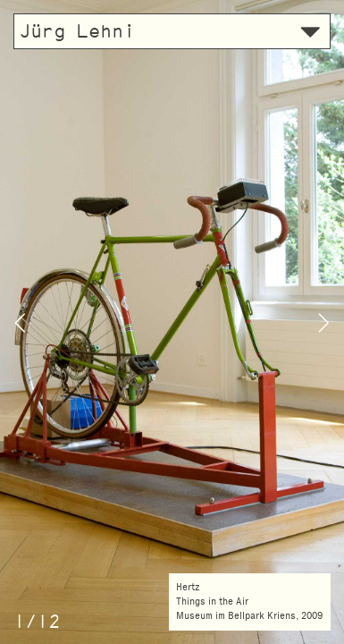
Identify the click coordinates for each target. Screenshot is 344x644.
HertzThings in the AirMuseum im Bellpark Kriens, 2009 (249, 601)
